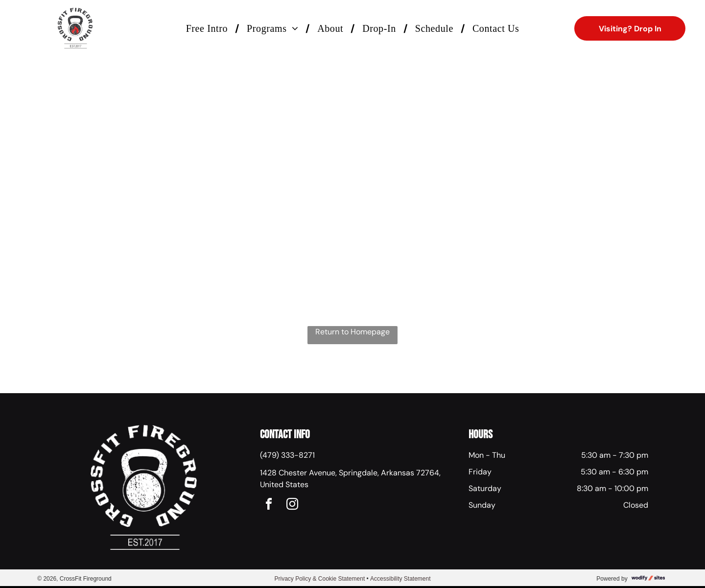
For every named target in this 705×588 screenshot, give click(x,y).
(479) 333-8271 (287, 455)
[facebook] (269, 506)
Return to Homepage (352, 332)
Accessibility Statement (400, 579)
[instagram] (292, 506)
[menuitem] (209, 28)
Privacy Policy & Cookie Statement (319, 579)
